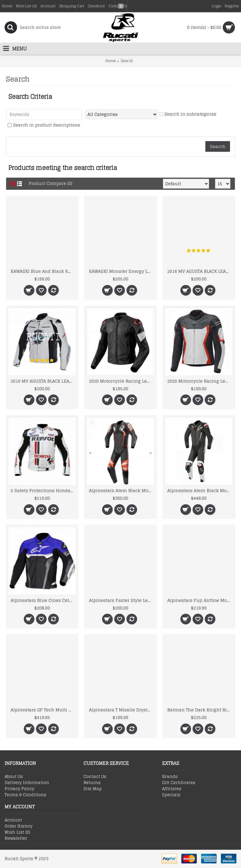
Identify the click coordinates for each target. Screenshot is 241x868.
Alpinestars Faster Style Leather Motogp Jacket (122, 600)
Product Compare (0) (50, 184)
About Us (14, 777)
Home (111, 61)
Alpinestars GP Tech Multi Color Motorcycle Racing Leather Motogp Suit (43, 710)
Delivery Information (27, 783)
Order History (18, 826)
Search (127, 61)
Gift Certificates (179, 783)
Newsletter (16, 838)
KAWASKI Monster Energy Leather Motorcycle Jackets (122, 271)
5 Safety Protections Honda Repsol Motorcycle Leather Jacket (43, 490)
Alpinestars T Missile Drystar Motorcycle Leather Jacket (122, 710)
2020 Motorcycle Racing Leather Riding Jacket (122, 381)
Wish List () (17, 832)
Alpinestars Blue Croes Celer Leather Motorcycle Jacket (43, 600)
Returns (92, 783)
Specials (171, 795)
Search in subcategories (188, 115)
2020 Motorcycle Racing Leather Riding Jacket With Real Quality (200, 381)
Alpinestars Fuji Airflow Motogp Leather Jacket (200, 600)
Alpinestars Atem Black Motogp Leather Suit (122, 490)
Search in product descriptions (44, 125)
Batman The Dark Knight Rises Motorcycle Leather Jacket (200, 710)
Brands (170, 777)
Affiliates (172, 789)
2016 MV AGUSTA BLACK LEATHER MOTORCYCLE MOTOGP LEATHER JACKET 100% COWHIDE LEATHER (200, 271)
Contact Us (95, 777)
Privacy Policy (19, 789)
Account (13, 820)
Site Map (93, 789)
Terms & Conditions (25, 795)
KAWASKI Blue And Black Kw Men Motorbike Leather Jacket (43, 271)
